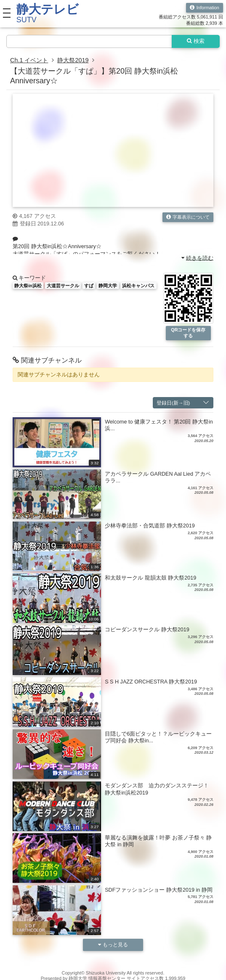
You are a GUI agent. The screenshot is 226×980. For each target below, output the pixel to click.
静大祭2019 (73, 60)
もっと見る (113, 944)
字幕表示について (188, 217)
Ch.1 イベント (29, 60)
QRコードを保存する (188, 332)
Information (205, 8)
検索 (196, 41)
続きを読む (198, 258)
